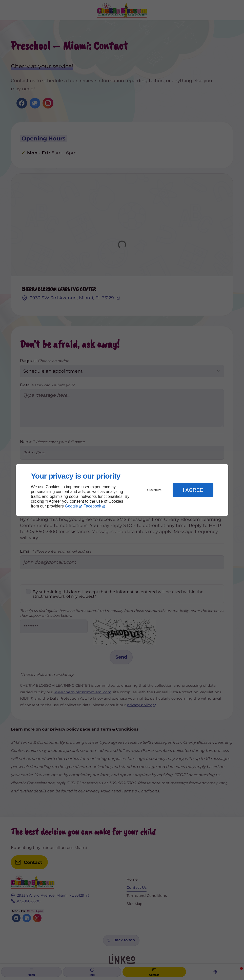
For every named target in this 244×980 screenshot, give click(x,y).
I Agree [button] (193, 490)
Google (71, 506)
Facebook (92, 506)
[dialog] (122, 490)
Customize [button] (155, 490)
